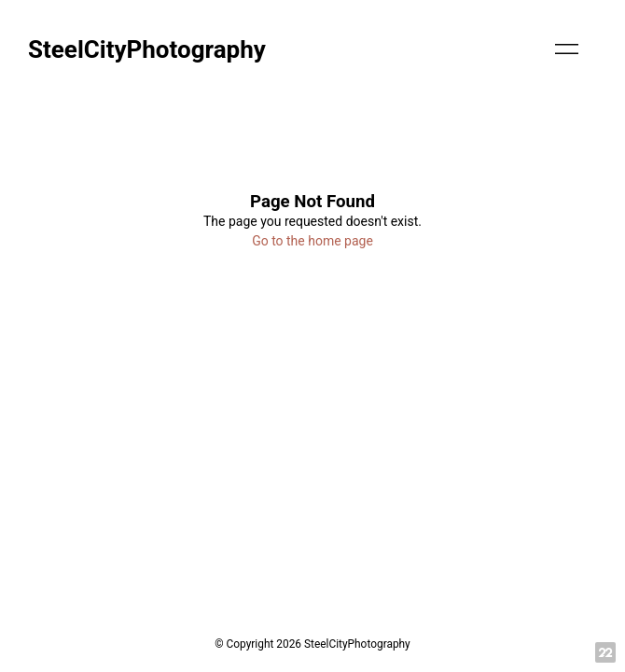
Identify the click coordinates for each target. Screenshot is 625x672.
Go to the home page (312, 241)
